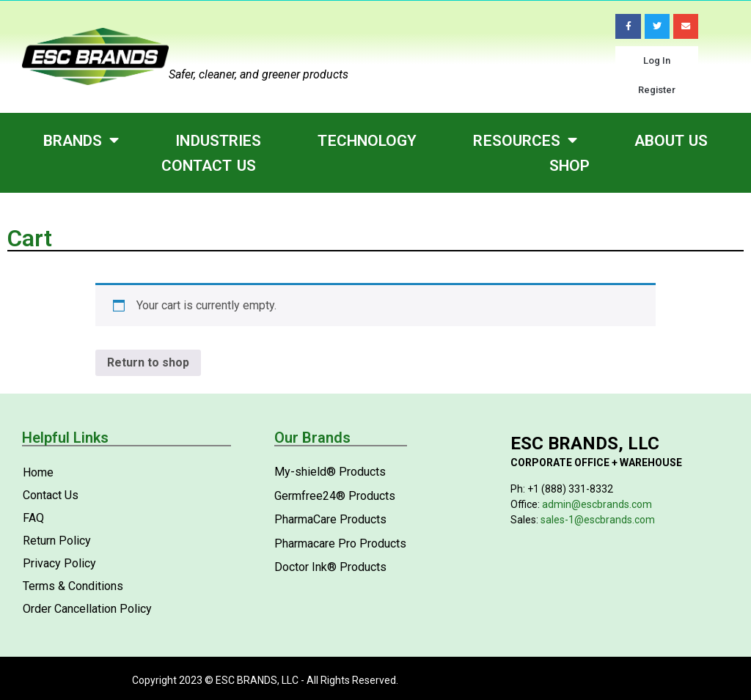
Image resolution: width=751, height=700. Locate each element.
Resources (525, 140)
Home (38, 472)
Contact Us (209, 166)
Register (657, 90)
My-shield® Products (330, 472)
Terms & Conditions (73, 586)
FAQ (33, 518)
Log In (657, 60)
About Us (671, 140)
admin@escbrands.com (597, 504)
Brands (81, 140)
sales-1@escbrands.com (598, 519)
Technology (367, 140)
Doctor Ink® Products (330, 566)
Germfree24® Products (335, 495)
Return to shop (148, 362)
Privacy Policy (59, 563)
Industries (218, 140)
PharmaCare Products (330, 519)
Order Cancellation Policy (87, 609)
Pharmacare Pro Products (340, 543)
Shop (569, 166)
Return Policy (57, 541)
